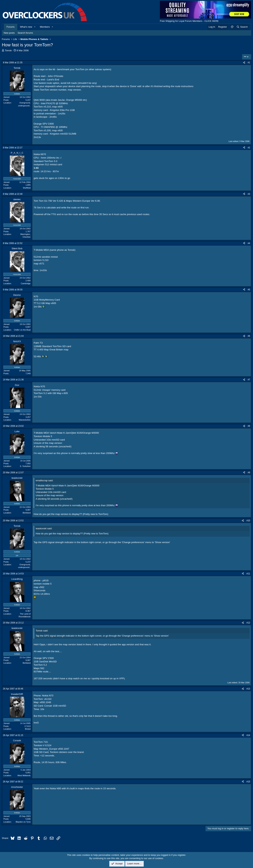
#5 (249, 290)
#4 (249, 243)
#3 (249, 194)
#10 (248, 521)
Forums (11, 27)
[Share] (244, 63)
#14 (248, 735)
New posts (9, 33)
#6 (249, 336)
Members (45, 27)
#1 (249, 63)
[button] (35, 27)
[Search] (242, 27)
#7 (249, 380)
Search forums (25, 33)
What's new (26, 27)
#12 (248, 623)
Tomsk (8, 50)
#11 (248, 574)
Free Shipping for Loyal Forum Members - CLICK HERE (189, 21)
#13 (248, 689)
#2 (249, 148)
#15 (248, 782)
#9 (249, 473)
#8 (249, 426)
